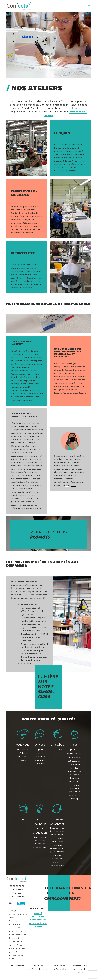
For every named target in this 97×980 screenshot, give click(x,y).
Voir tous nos (48, 534)
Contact (38, 927)
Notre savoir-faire (38, 923)
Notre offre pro (38, 920)
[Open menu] (89, 6)
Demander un (80, 893)
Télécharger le (59, 893)
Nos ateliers (38, 916)
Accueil (38, 913)
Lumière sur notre (48, 687)
